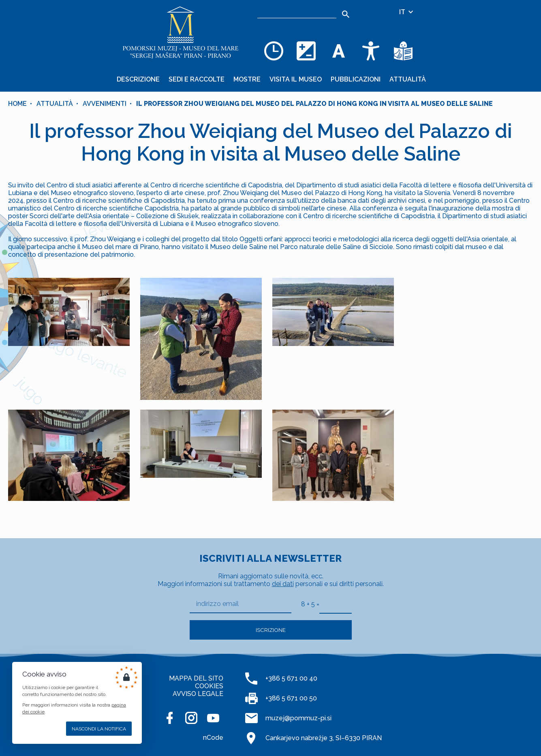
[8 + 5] (336, 604)
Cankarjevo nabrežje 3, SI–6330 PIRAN (324, 738)
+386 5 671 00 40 (291, 678)
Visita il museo (296, 79)
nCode (213, 738)
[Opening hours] (274, 51)
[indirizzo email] (241, 604)
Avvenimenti (105, 104)
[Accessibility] (371, 51)
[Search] (345, 14)
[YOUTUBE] (213, 718)
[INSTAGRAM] (191, 718)
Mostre (247, 79)
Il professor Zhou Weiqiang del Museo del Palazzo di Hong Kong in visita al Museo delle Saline (314, 104)
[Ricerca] (297, 12)
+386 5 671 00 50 (291, 698)
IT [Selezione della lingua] (407, 12)
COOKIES (209, 686)
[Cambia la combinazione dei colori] (306, 51)
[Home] (180, 32)
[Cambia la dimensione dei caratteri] (338, 51)
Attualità (408, 79)
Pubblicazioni (356, 79)
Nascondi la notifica (99, 729)
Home (17, 104)
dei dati (283, 584)
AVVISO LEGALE (198, 694)
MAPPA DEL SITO (196, 678)
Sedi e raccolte (197, 79)
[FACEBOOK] (169, 718)
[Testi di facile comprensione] (403, 51)
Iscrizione (271, 630)
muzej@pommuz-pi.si (298, 718)
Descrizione (138, 79)
